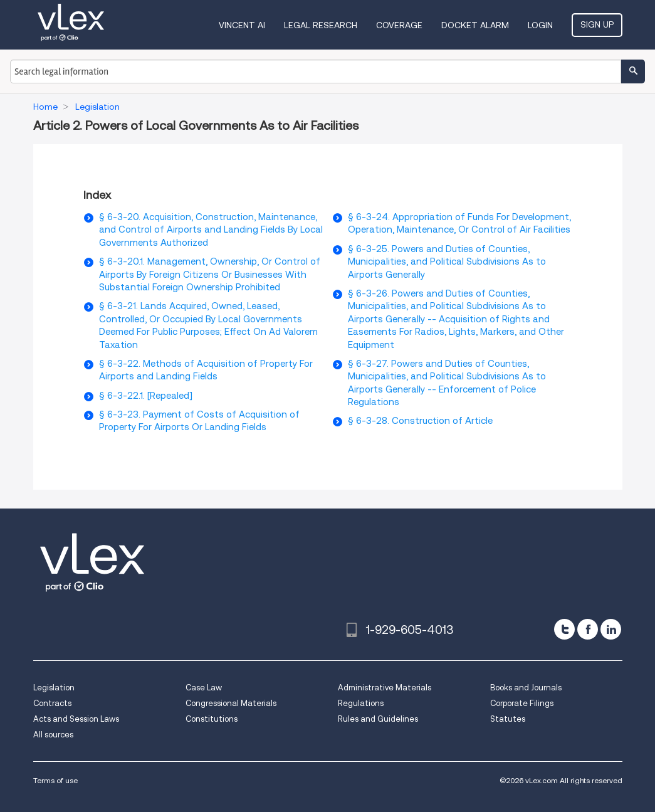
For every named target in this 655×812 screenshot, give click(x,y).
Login (540, 25)
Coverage (399, 25)
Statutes (508, 719)
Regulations (361, 703)
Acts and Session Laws (76, 719)
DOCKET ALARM (475, 25)
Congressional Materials (231, 703)
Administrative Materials (385, 688)
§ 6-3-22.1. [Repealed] (146, 396)
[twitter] (564, 629)
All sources (53, 735)
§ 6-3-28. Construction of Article (420, 421)
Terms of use (55, 780)
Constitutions (212, 719)
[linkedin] (611, 629)
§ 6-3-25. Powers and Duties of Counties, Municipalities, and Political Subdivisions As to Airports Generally (447, 262)
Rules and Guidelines (378, 719)
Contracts (52, 703)
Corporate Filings (522, 703)
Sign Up (597, 24)
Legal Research (321, 25)
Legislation (54, 688)
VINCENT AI (242, 25)
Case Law (204, 688)
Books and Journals (526, 688)
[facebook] (588, 629)
